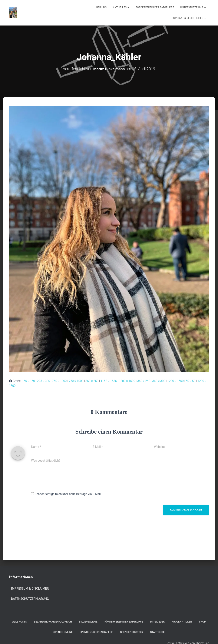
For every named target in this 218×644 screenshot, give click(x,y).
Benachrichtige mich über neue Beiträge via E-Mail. (68, 494)
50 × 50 (190, 381)
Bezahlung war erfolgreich (53, 622)
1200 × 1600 (127, 381)
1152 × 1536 (109, 381)
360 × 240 (144, 381)
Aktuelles (121, 7)
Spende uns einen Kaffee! (96, 632)
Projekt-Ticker (182, 622)
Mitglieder (157, 622)
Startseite (157, 632)
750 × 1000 (60, 381)
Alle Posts (19, 622)
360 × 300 (159, 381)
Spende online (63, 632)
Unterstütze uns (193, 7)
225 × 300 (44, 381)
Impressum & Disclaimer (30, 589)
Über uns (101, 7)
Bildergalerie (88, 622)
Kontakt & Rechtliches (189, 18)
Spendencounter (132, 632)
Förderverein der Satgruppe (155, 7)
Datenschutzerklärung (30, 599)
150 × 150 (28, 381)
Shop (202, 622)
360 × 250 (92, 381)
